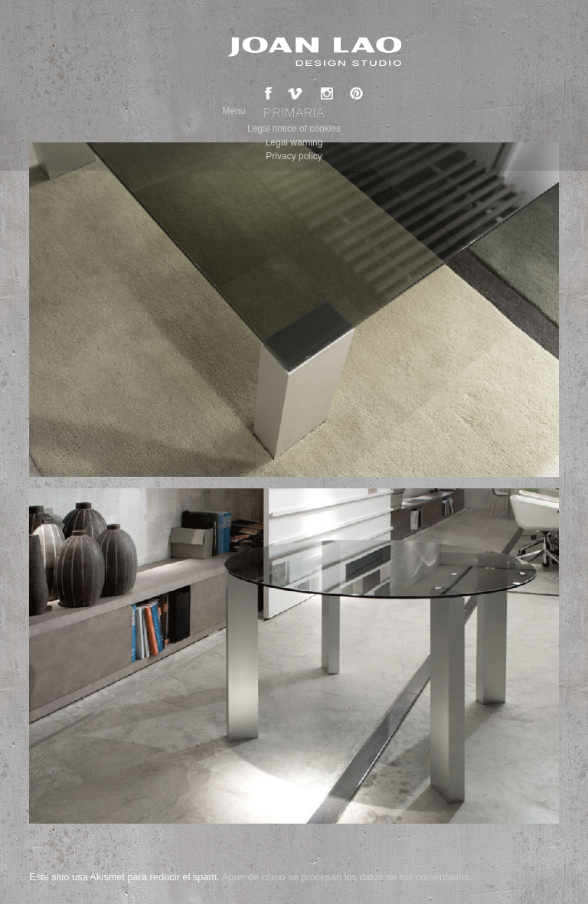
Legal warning (294, 142)
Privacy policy (294, 156)
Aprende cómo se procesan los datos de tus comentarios (345, 877)
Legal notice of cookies (294, 129)
